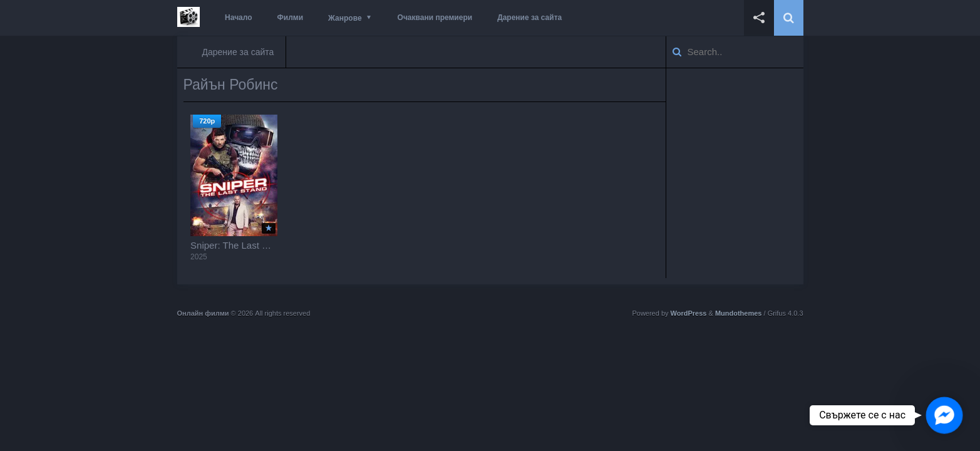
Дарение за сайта (529, 18)
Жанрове (345, 18)
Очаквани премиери (435, 18)
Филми (291, 18)
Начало (238, 18)
